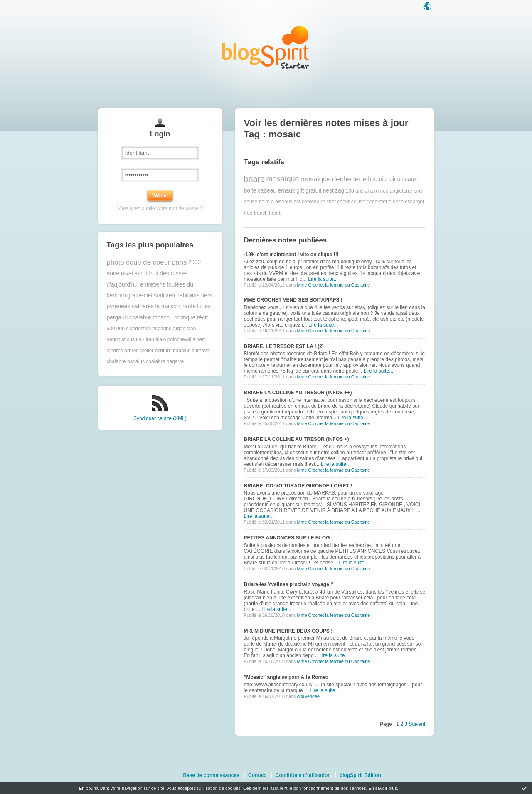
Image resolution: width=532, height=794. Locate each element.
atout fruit (147, 273)
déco (398, 202)
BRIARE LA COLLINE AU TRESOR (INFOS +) (297, 439)
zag (340, 191)
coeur (344, 202)
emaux (286, 191)
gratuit (313, 191)
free (248, 213)
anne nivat (120, 273)
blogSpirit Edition (360, 775)
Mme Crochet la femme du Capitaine (333, 285)
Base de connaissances (211, 775)
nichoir (388, 179)
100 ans (355, 191)
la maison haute (175, 306)
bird (373, 179)
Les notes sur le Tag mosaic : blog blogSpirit (266, 47)
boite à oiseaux (276, 202)
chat (331, 202)
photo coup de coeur (139, 262)
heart (275, 213)
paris (179, 262)
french (261, 213)
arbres (131, 351)
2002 (195, 262)
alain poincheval (173, 339)
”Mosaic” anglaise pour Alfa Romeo (286, 677)
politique (185, 318)
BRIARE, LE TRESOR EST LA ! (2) (284, 346)
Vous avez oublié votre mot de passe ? (160, 208)
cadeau (267, 191)
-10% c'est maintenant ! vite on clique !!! (291, 255)
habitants (188, 296)
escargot (414, 202)
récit (202, 318)
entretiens (153, 285)
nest (328, 191)
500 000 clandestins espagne (139, 329)
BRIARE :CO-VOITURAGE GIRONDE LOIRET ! (298, 486)
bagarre (175, 361)
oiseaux (407, 179)
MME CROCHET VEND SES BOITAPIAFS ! (293, 300)
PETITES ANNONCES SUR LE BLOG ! (288, 538)
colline (358, 202)
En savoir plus (382, 788)
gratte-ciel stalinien (151, 296)
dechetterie (349, 179)
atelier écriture (156, 351)
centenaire (313, 202)
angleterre (401, 191)
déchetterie (379, 202)
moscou (163, 318)
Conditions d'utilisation (303, 775)
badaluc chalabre (146, 361)
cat (297, 202)
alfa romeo (377, 191)
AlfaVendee (308, 696)
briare (255, 179)
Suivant (417, 724)
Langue (428, 7)
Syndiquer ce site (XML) (160, 418)
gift (300, 191)
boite (250, 191)
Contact (257, 775)
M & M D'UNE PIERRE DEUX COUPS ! (288, 631)
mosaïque (283, 179)
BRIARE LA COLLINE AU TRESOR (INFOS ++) (298, 393)
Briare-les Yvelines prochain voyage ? (289, 584)
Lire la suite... (323, 279)
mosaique (316, 179)
